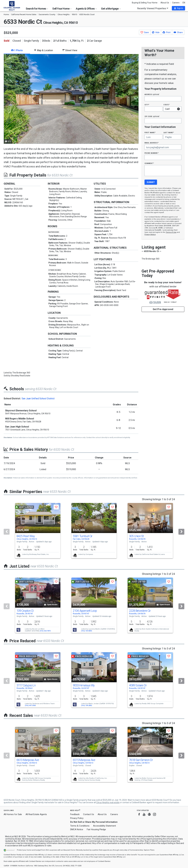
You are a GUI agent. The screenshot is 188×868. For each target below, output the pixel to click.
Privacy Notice (150, 234)
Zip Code (152, 116)
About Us (165, 3)
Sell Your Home (62, 9)
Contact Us (89, 814)
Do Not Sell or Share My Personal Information (94, 822)
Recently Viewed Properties (153, 8)
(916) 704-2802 (87, 705)
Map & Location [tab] (43, 50)
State (167, 105)
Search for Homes (37, 9)
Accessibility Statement (105, 826)
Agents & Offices (86, 9)
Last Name (169, 132)
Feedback (75, 814)
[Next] (181, 532)
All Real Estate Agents (36, 814)
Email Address (152, 143)
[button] (178, 8)
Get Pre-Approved (163, 309)
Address (152, 94)
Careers (176, 3)
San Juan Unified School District (38, 399)
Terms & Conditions (80, 826)
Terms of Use (171, 232)
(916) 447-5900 (30, 705)
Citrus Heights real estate (108, 802)
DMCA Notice (77, 829)
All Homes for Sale (13, 814)
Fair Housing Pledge (96, 829)
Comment (149, 163)
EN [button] (184, 3)
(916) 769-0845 (87, 631)
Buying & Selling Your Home (145, 3)
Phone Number (152, 153)
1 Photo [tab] (17, 50)
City (147, 105)
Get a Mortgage (111, 9)
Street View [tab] (70, 50)
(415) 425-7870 (45, 631)
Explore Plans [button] (149, 850)
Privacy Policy (77, 818)
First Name (150, 132)
